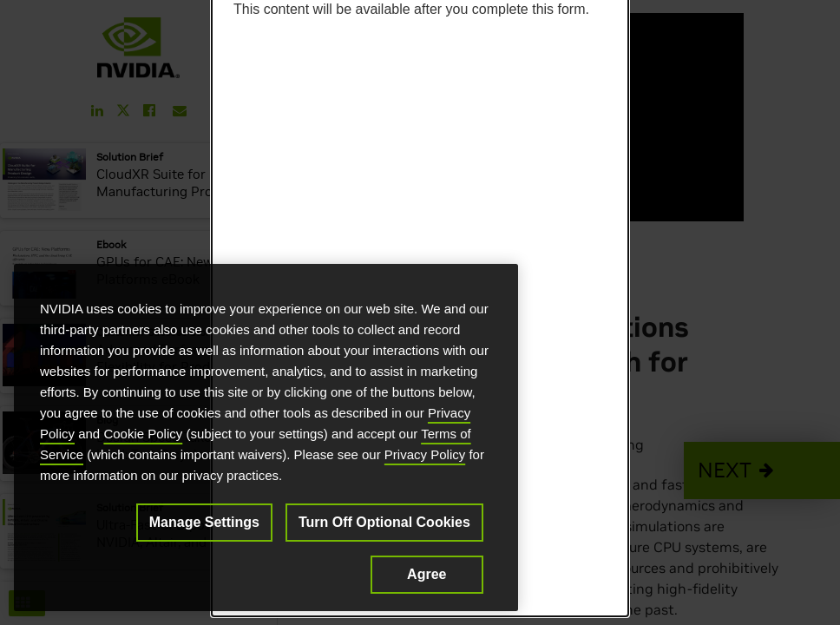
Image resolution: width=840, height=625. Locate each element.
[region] (266, 437)
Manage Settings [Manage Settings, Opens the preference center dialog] (204, 522)
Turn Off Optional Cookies (384, 522)
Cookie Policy (143, 434)
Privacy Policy (425, 454)
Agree (427, 574)
